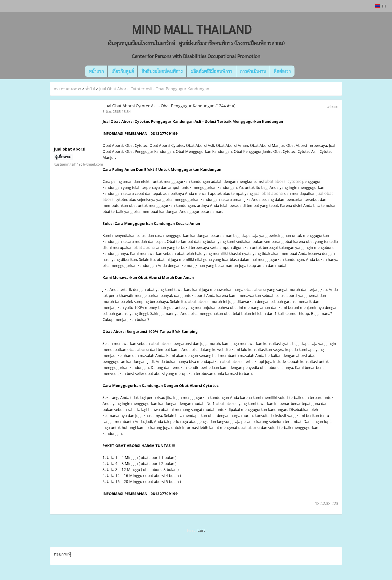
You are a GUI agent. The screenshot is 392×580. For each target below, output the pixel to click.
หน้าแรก (96, 71)
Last (201, 530)
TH (381, 6)
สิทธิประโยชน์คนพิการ (162, 71)
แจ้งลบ (332, 107)
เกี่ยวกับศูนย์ (123, 71)
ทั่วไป (90, 89)
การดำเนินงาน (253, 71)
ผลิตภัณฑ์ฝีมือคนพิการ (211, 71)
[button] (302, 71)
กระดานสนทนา (67, 89)
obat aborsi (144, 247)
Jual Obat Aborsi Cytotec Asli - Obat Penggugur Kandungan (154, 89)
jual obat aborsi (268, 193)
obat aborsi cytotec (283, 181)
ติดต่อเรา (282, 71)
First (191, 530)
